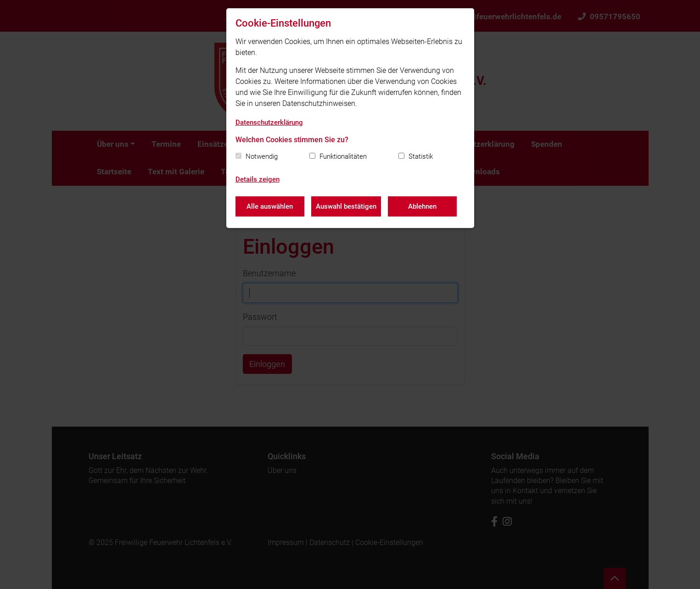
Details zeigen (258, 179)
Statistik (421, 156)
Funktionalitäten (343, 156)
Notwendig (262, 156)
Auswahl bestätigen (346, 206)
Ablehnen (422, 206)
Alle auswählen (270, 206)
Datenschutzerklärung (269, 122)
